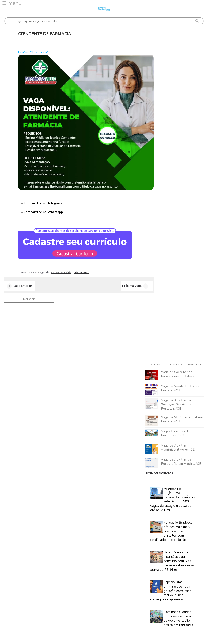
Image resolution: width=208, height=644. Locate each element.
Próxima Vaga (118, 269)
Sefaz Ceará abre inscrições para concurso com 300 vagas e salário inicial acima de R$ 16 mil (173, 283)
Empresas (194, 87)
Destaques (174, 87)
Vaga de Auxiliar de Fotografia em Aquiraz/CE (181, 184)
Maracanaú (86, 255)
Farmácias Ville (65, 255)
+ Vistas (154, 87)
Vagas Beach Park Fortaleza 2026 (175, 155)
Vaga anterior (23, 269)
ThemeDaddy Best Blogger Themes (108, 639)
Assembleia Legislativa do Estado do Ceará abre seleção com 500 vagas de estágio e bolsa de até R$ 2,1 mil (173, 221)
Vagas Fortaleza (44, 639)
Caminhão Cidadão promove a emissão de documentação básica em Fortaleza (178, 340)
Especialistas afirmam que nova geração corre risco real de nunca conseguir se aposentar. (171, 313)
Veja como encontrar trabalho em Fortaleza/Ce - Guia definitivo (172, 470)
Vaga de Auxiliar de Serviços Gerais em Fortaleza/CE (176, 127)
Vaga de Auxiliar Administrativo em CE (178, 170)
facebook (27, 284)
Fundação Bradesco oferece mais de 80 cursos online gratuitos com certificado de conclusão (171, 253)
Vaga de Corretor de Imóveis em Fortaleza (178, 96)
